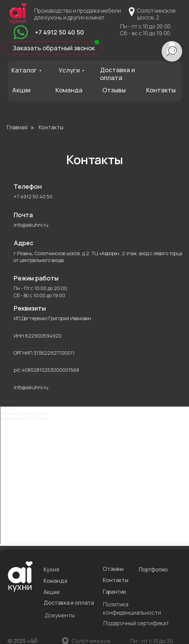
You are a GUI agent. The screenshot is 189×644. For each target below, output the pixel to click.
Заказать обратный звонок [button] (54, 48)
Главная (17, 127)
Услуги (69, 70)
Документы (60, 615)
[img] (21, 32)
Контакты (161, 90)
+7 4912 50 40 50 (59, 32)
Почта (23, 215)
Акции (21, 90)
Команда (69, 90)
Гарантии (114, 592)
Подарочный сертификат (136, 623)
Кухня (51, 569)
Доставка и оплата (117, 74)
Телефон (28, 186)
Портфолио (153, 569)
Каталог (24, 70)
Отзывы (114, 90)
